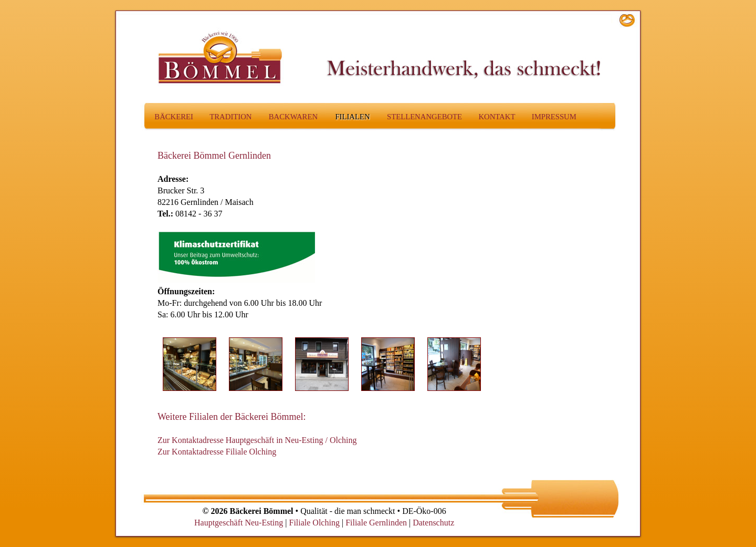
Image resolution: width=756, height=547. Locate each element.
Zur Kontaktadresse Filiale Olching (217, 452)
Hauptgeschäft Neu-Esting (239, 523)
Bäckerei (174, 117)
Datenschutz (433, 523)
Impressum (554, 117)
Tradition (230, 117)
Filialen (352, 117)
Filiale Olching (314, 523)
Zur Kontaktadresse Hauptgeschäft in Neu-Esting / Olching (257, 440)
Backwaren (293, 117)
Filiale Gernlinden (376, 523)
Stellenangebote (424, 117)
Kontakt (497, 117)
